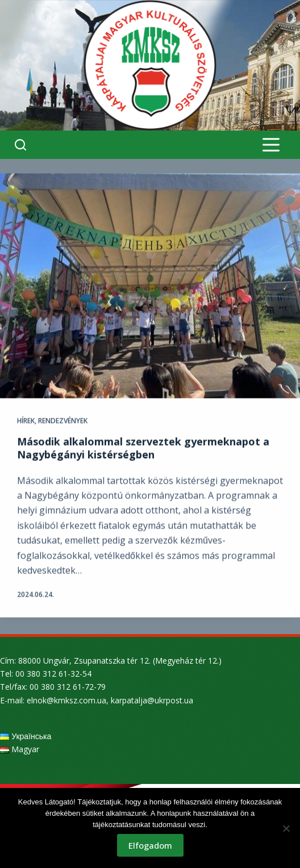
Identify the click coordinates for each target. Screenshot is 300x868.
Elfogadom (150, 845)
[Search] (20, 145)
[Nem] (286, 828)
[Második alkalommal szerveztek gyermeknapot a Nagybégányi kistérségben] (150, 286)
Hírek (26, 421)
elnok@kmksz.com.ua (66, 700)
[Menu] (271, 145)
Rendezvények (63, 421)
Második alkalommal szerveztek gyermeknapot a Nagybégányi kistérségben (143, 448)
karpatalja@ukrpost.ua (152, 700)
